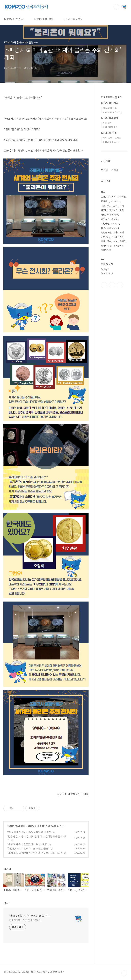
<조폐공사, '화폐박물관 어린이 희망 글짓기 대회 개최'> (35, 853)
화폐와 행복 (113, 215)
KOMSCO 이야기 (74, 19)
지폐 (122, 206)
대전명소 (122, 197)
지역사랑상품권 (117, 210)
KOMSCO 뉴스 (110, 108)
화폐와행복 (106, 241)
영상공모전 (106, 232)
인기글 (115, 170)
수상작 (114, 219)
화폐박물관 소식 (36, 826)
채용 (115, 232)
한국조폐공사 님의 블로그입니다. (26, 920)
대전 (103, 228)
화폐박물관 (106, 246)
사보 (115, 241)
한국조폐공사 (118, 237)
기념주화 (105, 237)
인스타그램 (112, 285)
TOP (124, 973)
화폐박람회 (106, 250)
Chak (114, 223)
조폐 (103, 197)
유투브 (120, 285)
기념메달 (105, 223)
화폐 (122, 232)
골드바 (104, 210)
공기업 (123, 241)
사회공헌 (107, 123)
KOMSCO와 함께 (44, 19)
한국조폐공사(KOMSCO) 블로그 (30, 916)
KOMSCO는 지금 (14, 19)
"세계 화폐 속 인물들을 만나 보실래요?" (27, 844)
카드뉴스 (105, 219)
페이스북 (104, 285)
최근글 (104, 170)
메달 (103, 215)
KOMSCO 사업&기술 (112, 112)
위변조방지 (119, 246)
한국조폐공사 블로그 (111, 97)
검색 (116, 7)
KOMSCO (116, 201)
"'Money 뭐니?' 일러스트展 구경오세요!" (28, 848)
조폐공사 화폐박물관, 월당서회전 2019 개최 (29, 832)
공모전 (114, 206)
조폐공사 (105, 201)
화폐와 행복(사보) (111, 142)
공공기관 (111, 197)
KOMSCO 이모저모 (112, 138)
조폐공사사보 (113, 228)
